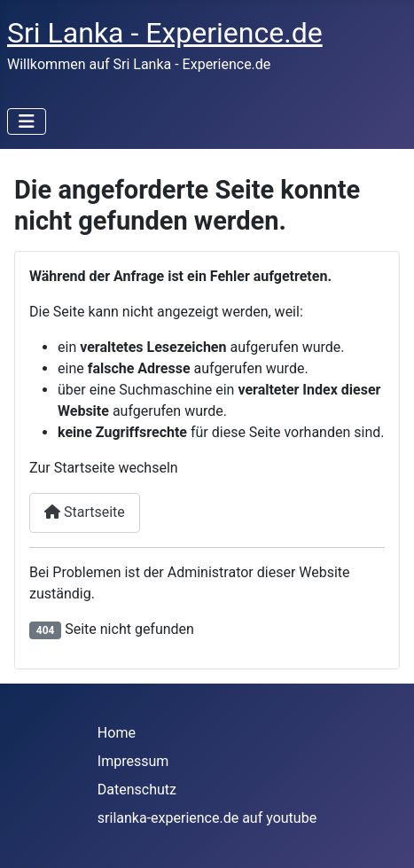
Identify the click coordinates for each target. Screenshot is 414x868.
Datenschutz (137, 790)
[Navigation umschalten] (27, 121)
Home (117, 733)
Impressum (133, 761)
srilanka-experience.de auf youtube (207, 818)
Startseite (85, 512)
